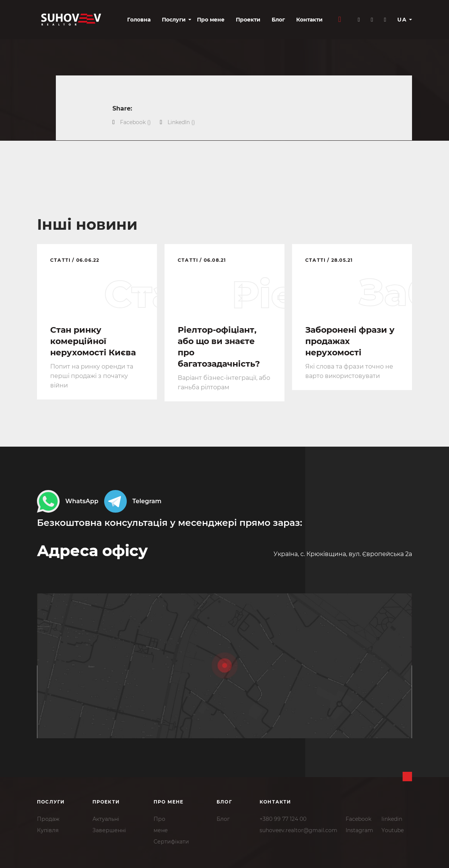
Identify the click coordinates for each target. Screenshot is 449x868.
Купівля (48, 830)
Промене (161, 825)
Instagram (359, 830)
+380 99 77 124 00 (283, 819)
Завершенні (109, 830)
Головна (139, 20)
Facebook (358, 819)
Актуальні (106, 819)
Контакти (309, 20)
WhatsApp (68, 501)
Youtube (393, 830)
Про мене (211, 20)
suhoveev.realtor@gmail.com (298, 830)
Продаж (48, 819)
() (135, 122)
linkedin (392, 819)
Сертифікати (171, 842)
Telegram (133, 501)
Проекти (248, 20)
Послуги (174, 20)
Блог (278, 20)
